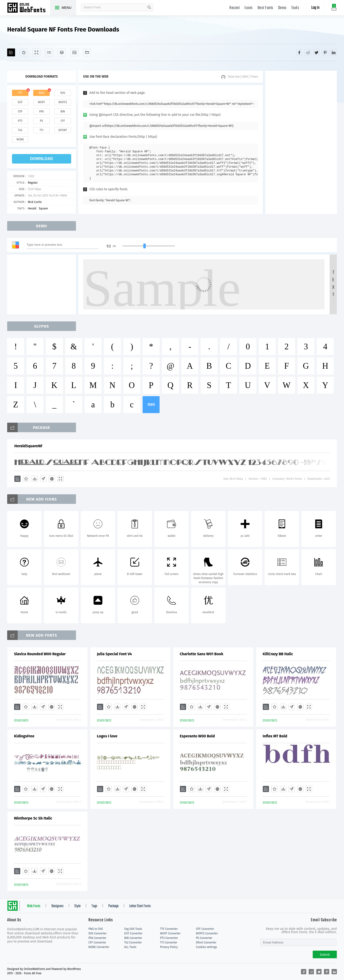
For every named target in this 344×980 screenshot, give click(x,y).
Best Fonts (265, 8)
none (20, 139)
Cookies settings (206, 947)
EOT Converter (133, 933)
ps (41, 121)
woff (41, 102)
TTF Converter (169, 929)
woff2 (63, 102)
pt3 (20, 121)
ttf (20, 93)
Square (43, 208)
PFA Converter (97, 938)
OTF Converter (205, 929)
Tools (295, 8)
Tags (94, 906)
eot (20, 102)
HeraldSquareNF (28, 446)
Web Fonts (34, 906)
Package (113, 906)
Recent (234, 8)
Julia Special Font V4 (115, 654)
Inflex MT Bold (275, 736)
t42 (20, 130)
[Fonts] (87, 52)
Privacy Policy (169, 947)
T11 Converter (169, 943)
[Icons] (74, 52)
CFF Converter (97, 943)
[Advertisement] (301, 142)
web (42, 93)
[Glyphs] (49, 52)
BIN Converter (133, 938)
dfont (63, 130)
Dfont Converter (206, 943)
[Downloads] (35, 479)
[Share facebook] (299, 52)
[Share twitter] (317, 52)
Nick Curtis (35, 202)
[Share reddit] (308, 52)
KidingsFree (24, 736)
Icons (249, 8)
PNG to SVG (96, 929)
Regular (33, 183)
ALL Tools (130, 947)
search (149, 7)
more (151, 405)
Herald (32, 208)
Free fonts (29, 8)
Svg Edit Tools (133, 929)
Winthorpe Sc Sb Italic (33, 818)
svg (63, 93)
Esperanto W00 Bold (197, 736)
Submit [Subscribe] (325, 955)
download (42, 159)
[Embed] (52, 479)
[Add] (11, 52)
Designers (57, 906)
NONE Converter (99, 947)
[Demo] (36, 52)
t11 (41, 130)
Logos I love (107, 736)
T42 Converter (133, 943)
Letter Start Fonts (140, 906)
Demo (282, 8)
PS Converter (204, 938)
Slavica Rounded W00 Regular (40, 654)
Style (77, 906)
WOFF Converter (170, 933)
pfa (41, 112)
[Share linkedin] (334, 52)
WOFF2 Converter (207, 933)
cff (63, 121)
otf (20, 112)
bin (63, 112)
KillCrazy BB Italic (278, 654)
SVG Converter (97, 933)
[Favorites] (24, 52)
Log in (315, 8)
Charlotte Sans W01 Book (202, 654)
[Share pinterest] (325, 52)
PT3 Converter (169, 938)
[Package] (62, 52)
